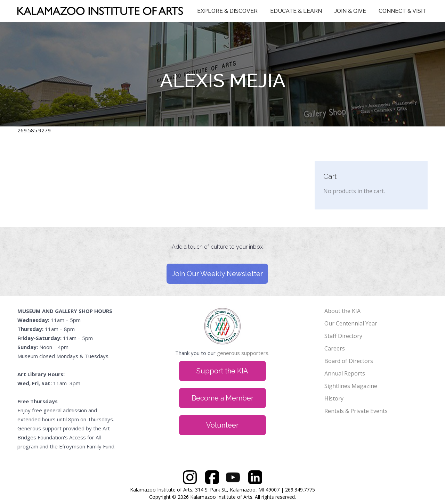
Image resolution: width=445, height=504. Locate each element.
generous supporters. (243, 353)
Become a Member (222, 398)
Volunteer (222, 425)
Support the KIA (222, 371)
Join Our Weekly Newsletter (217, 274)
